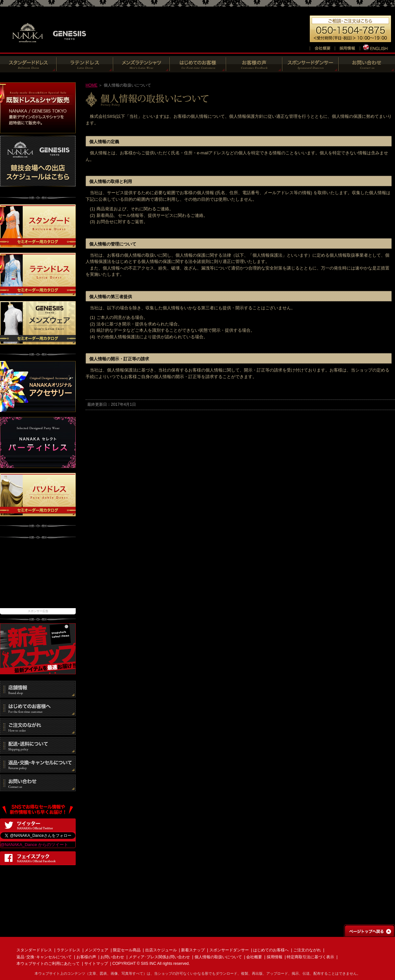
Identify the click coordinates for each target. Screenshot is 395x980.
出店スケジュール (161, 950)
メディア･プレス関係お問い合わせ (159, 957)
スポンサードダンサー (229, 950)
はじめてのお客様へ (271, 950)
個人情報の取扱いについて (218, 957)
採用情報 (275, 957)
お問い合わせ (112, 957)
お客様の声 (86, 957)
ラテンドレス (68, 950)
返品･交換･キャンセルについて (44, 957)
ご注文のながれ (307, 950)
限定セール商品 (127, 950)
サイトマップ (96, 964)
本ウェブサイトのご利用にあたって (48, 964)
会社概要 (254, 957)
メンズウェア (96, 950)
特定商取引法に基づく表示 (310, 957)
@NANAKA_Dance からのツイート (34, 845)
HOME (92, 85)
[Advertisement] (38, 577)
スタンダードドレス (34, 950)
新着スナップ (193, 950)
